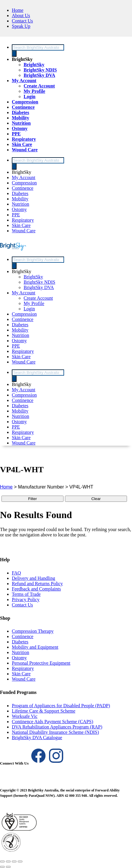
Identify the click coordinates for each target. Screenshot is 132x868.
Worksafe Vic (25, 716)
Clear (96, 499)
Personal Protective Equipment (41, 663)
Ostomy (20, 128)
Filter (32, 499)
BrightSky (22, 59)
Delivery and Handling (34, 578)
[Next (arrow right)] (8, 867)
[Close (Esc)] (20, 861)
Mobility (21, 118)
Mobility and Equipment (35, 647)
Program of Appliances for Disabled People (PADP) (61, 706)
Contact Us (22, 21)
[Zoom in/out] (2, 861)
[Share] (14, 861)
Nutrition (21, 123)
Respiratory (24, 139)
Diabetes (21, 112)
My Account (24, 81)
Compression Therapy (33, 631)
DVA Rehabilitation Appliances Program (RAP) (57, 727)
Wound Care (25, 150)
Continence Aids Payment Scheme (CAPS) (53, 722)
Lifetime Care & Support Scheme (44, 711)
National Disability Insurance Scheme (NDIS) (55, 732)
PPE (16, 134)
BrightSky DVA (39, 75)
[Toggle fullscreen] (8, 861)
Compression (25, 102)
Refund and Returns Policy (37, 584)
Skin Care (22, 144)
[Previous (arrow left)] (2, 867)
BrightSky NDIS (40, 70)
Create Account (39, 86)
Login (30, 96)
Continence (23, 107)
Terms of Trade (26, 594)
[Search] (14, 54)
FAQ (16, 573)
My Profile (34, 91)
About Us (21, 16)
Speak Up (21, 26)
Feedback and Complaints (36, 589)
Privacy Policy (26, 600)
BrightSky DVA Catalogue (37, 738)
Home (18, 10)
